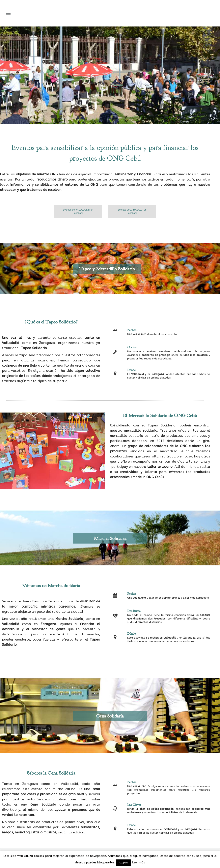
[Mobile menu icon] (8, 13)
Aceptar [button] (124, 863)
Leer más (138, 862)
